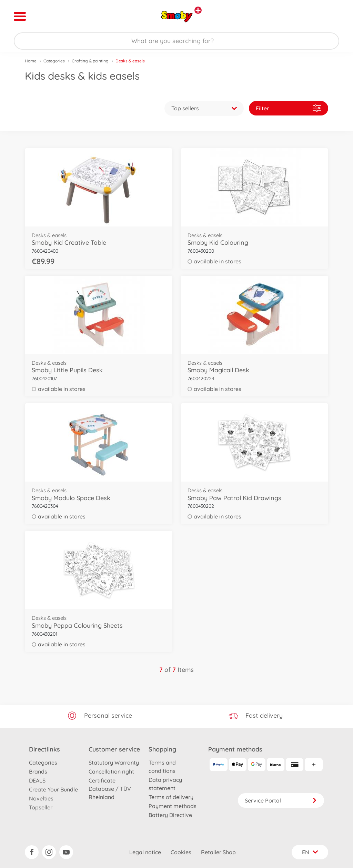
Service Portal (281, 800)
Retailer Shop (218, 852)
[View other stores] (198, 10)
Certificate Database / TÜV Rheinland (110, 789)
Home (31, 61)
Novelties (41, 798)
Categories (54, 61)
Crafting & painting (90, 61)
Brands (38, 771)
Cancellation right (111, 771)
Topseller (41, 807)
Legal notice (145, 852)
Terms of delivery (171, 797)
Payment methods (173, 806)
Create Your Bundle (53, 789)
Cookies (181, 852)
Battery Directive (170, 815)
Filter (289, 108)
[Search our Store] (176, 41)
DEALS (37, 780)
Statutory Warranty (114, 763)
